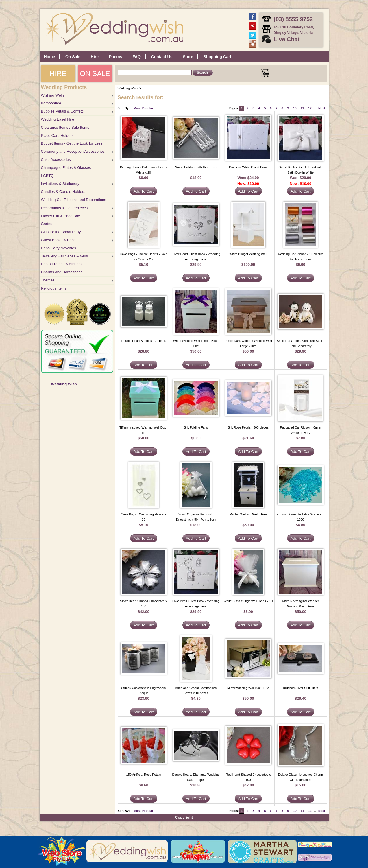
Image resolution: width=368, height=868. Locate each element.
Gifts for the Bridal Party (61, 232)
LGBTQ (47, 176)
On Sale (73, 57)
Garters (47, 224)
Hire (95, 57)
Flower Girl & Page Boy (61, 216)
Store (188, 57)
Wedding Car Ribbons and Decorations (74, 200)
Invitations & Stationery (60, 184)
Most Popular (144, 108)
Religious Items (54, 288)
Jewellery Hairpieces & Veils (65, 256)
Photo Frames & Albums (61, 264)
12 (310, 108)
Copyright (184, 817)
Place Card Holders (57, 136)
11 (302, 108)
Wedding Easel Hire (58, 119)
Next (322, 108)
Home (50, 57)
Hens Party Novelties (59, 248)
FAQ (137, 57)
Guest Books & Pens (58, 240)
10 (295, 108)
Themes (48, 280)
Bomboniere (51, 103)
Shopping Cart (217, 57)
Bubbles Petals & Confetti (62, 111)
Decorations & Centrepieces (64, 208)
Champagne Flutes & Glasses (66, 168)
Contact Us (162, 57)
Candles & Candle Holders (63, 192)
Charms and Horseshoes (62, 272)
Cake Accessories (56, 160)
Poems (116, 57)
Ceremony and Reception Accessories (73, 151)
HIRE (58, 74)
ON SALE (95, 74)
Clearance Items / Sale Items (65, 127)
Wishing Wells (53, 95)
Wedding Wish (64, 384)
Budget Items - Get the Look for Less (72, 143)
